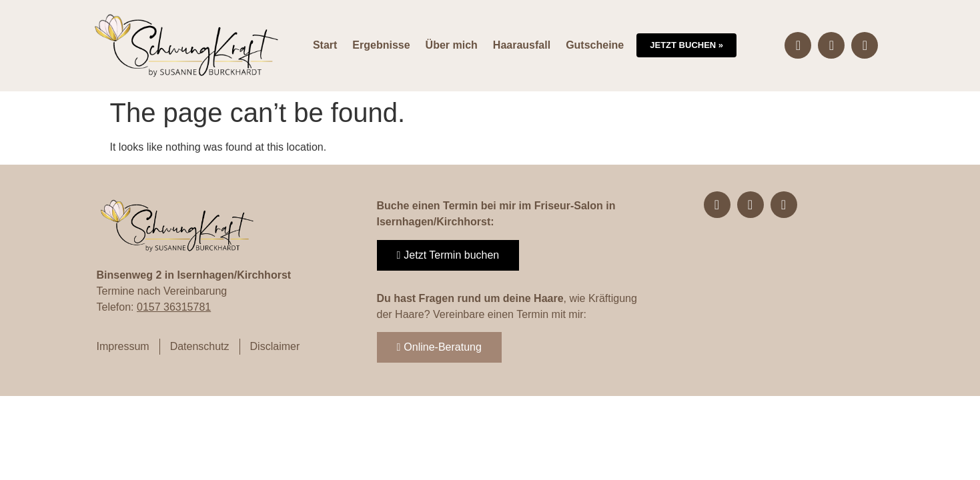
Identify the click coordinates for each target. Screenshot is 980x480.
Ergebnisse (381, 45)
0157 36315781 (174, 307)
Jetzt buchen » (686, 45)
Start (325, 45)
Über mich (452, 45)
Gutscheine (595, 45)
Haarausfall (522, 45)
